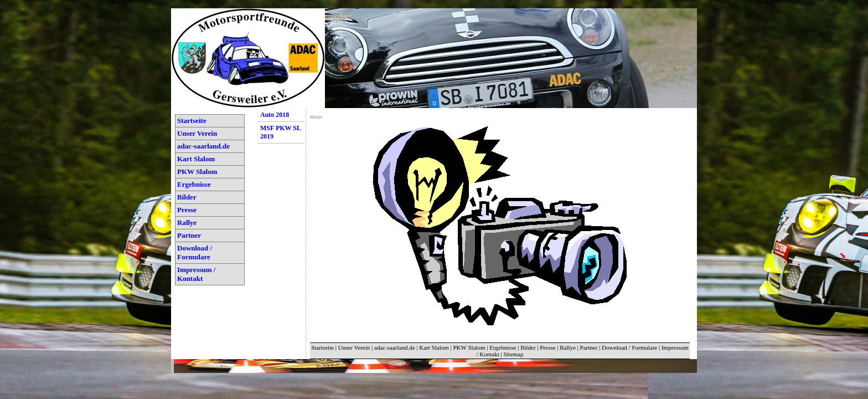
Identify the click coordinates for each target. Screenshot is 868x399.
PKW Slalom (197, 172)
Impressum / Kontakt (196, 274)
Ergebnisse (194, 184)
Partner (189, 235)
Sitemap (513, 354)
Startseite (192, 121)
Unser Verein (197, 133)
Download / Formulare (195, 252)
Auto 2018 (275, 115)
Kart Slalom (196, 159)
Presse (187, 210)
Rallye (187, 222)
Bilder (187, 197)
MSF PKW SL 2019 (281, 132)
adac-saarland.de (203, 146)
